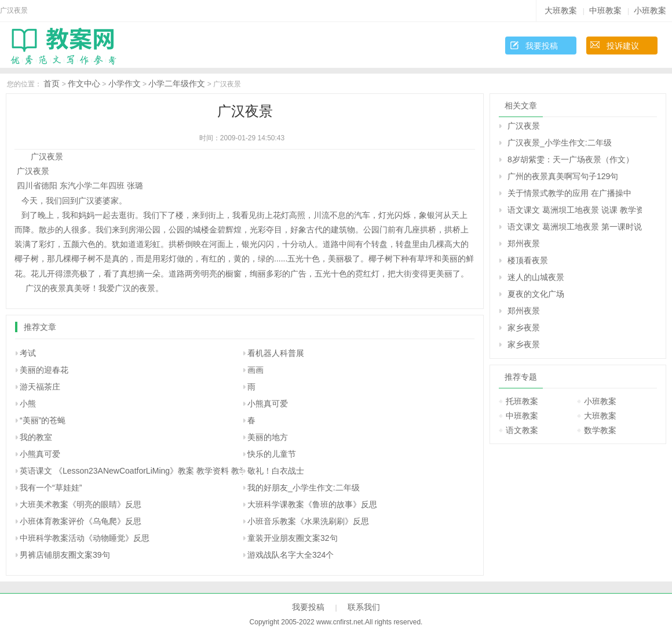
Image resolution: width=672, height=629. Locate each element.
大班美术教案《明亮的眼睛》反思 (81, 504)
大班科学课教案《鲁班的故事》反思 (312, 504)
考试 (28, 353)
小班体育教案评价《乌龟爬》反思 (81, 521)
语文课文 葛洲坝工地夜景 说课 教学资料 (575, 210)
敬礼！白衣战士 (276, 471)
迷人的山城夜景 (536, 277)
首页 (52, 83)
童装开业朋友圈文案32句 (293, 538)
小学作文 (125, 83)
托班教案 (522, 401)
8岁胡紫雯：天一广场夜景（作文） (571, 159)
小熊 (28, 403)
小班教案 (650, 10)
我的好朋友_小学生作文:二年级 (304, 488)
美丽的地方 (268, 437)
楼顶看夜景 (528, 260)
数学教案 (600, 430)
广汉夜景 (524, 126)
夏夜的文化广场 (536, 294)
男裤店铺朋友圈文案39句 (65, 555)
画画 (255, 370)
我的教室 (36, 437)
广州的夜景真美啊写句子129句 (563, 176)
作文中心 (84, 83)
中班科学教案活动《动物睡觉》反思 (85, 538)
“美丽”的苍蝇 (43, 420)
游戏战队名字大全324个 (291, 555)
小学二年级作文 (177, 83)
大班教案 (561, 10)
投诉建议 (623, 46)
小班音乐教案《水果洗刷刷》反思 (308, 521)
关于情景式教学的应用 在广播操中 (569, 193)
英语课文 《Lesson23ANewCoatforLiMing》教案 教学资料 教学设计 (142, 471)
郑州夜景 (524, 243)
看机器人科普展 (276, 353)
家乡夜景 (524, 328)
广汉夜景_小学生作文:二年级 (560, 143)
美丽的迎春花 (44, 370)
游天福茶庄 (40, 387)
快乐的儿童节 (272, 454)
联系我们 (364, 607)
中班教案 (605, 10)
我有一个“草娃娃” (51, 488)
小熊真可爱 (268, 403)
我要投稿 (542, 46)
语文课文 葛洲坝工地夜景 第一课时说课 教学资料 (575, 227)
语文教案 (522, 430)
